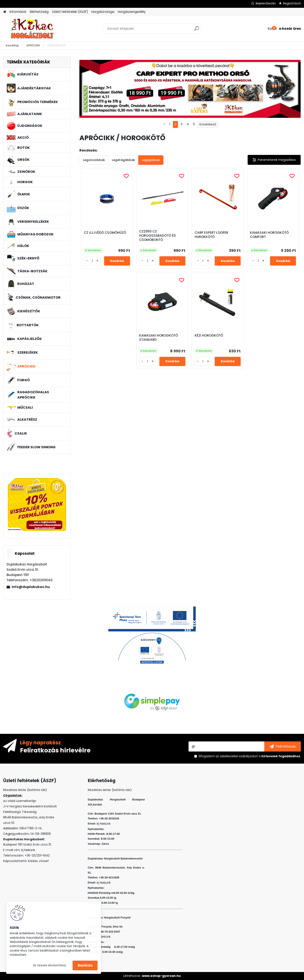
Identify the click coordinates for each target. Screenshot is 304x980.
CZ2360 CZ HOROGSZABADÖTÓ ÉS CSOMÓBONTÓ (157, 236)
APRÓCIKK (33, 45)
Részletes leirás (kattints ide (24, 790)
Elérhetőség (39, 12)
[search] (197, 30)
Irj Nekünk (28, 850)
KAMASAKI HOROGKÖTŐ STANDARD (159, 338)
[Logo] (32, 29)
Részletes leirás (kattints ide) (110, 790)
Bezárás (85, 965)
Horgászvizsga (103, 12)
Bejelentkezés (266, 3)
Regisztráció (292, 3)
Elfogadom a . (250, 756)
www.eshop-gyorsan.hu (161, 976)
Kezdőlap (12, 45)
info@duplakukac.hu (31, 587)
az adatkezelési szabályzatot (237, 756)
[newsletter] (283, 746)
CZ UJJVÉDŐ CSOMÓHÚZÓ (105, 233)
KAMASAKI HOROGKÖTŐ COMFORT (269, 235)
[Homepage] (5, 12)
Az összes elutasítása (49, 965)
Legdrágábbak (123, 160)
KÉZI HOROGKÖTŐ (209, 336)
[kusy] (92, 261)
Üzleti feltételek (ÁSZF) (70, 12)
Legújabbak (151, 160)
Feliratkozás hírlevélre (55, 750)
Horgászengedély (132, 12)
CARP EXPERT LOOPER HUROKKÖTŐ (211, 235)
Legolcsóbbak (94, 160)
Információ (18, 12)
